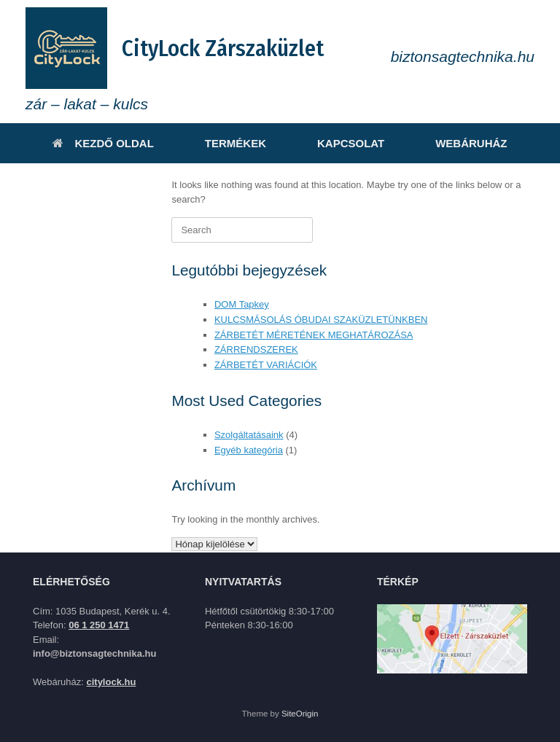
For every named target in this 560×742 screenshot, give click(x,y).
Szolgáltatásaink (249, 435)
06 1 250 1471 (99, 625)
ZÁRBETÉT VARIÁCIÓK (266, 365)
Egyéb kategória (249, 450)
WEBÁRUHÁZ (471, 143)
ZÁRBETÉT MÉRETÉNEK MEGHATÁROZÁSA (314, 335)
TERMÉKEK (236, 143)
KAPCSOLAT (351, 143)
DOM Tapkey (242, 304)
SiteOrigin (300, 714)
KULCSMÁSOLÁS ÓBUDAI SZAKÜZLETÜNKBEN (321, 320)
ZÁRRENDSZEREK (256, 349)
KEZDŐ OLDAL (103, 143)
